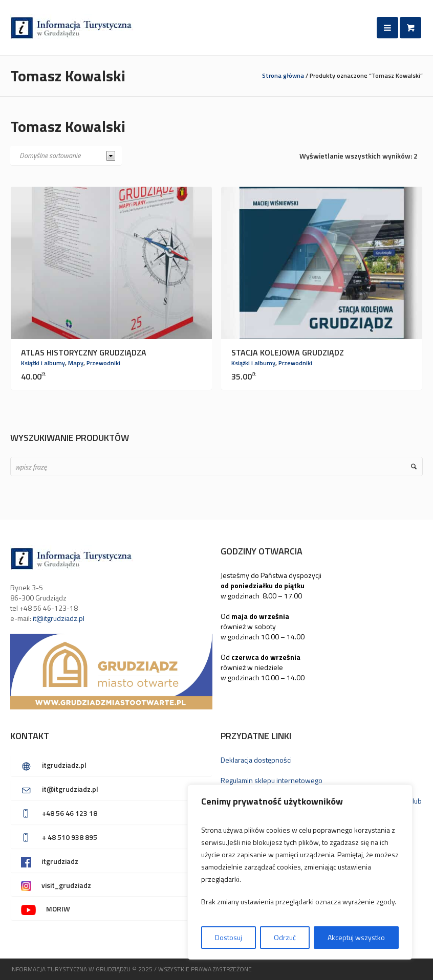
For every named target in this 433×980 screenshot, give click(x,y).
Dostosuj (229, 937)
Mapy (76, 363)
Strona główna (283, 75)
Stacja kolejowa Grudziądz (288, 352)
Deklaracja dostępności (256, 760)
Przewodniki (103, 363)
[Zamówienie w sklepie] (66, 155)
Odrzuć (285, 937)
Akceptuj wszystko (356, 937)
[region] (300, 872)
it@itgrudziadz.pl (59, 618)
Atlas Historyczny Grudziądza (84, 352)
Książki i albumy (43, 363)
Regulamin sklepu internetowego (272, 780)
